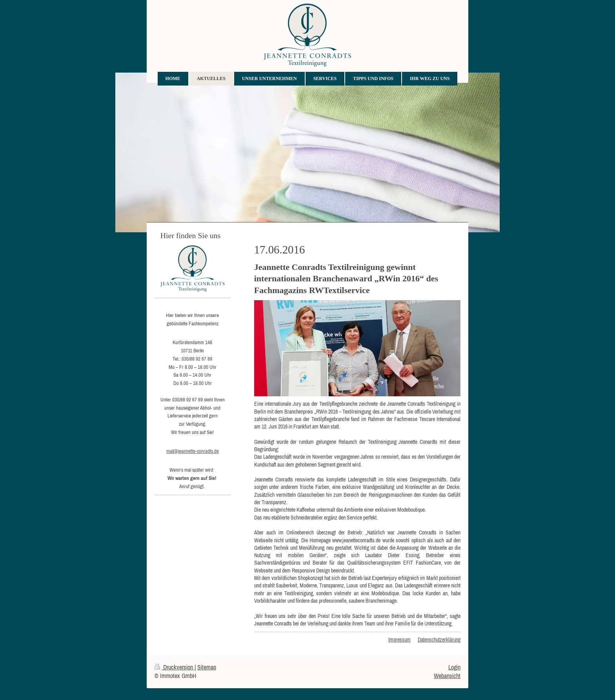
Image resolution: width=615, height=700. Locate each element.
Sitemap (207, 667)
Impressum (399, 640)
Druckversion (175, 667)
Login (454, 667)
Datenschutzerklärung (439, 640)
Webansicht (447, 676)
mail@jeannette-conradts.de (193, 451)
